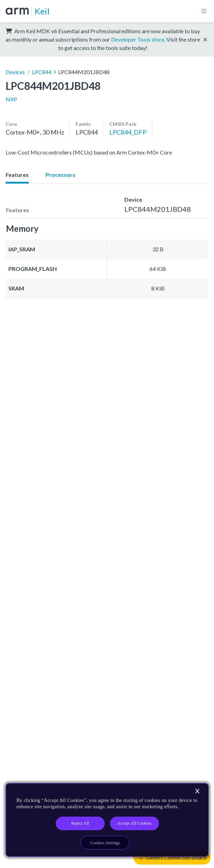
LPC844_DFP (128, 132)
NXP (11, 99)
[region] (107, 820)
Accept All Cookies (134, 823)
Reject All (80, 823)
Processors (60, 175)
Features (17, 175)
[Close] (197, 791)
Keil (42, 11)
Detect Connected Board (173, 857)
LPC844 (42, 72)
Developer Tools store (138, 39)
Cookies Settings (105, 843)
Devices (15, 72)
